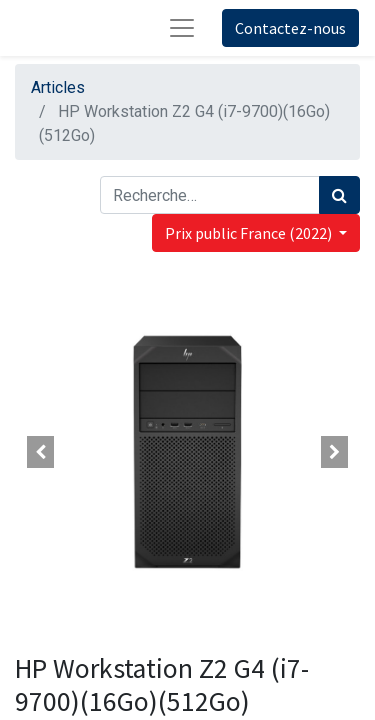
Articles (58, 87)
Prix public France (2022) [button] (250, 233)
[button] (41, 452)
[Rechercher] (339, 195)
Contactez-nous (290, 28)
